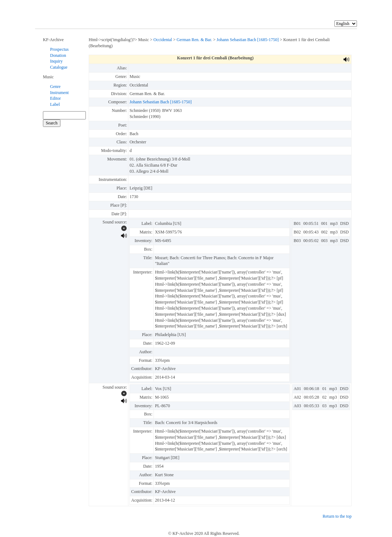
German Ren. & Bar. (194, 40)
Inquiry (56, 61)
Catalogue (59, 67)
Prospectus (59, 49)
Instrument (59, 93)
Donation (58, 55)
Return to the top (337, 516)
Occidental (163, 40)
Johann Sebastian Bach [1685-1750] (248, 40)
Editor (55, 98)
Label (55, 104)
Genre (55, 87)
